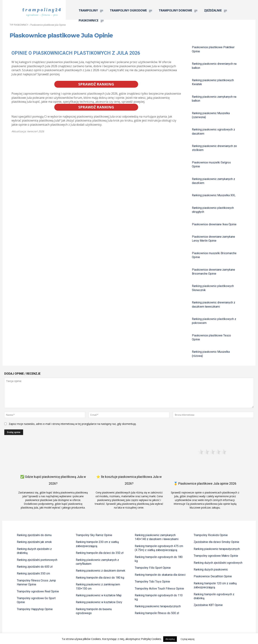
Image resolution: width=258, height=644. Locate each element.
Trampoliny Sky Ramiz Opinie (94, 535)
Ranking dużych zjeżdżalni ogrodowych (218, 563)
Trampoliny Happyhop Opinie (35, 609)
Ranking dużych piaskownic (211, 570)
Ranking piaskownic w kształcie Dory (99, 602)
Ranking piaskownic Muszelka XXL (214, 195)
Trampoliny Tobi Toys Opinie (152, 582)
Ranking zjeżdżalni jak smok (34, 542)
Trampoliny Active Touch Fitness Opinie (159, 589)
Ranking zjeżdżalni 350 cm (33, 573)
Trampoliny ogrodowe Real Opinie (38, 591)
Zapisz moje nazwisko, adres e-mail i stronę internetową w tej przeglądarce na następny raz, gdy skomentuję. (73, 424)
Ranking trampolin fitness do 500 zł (157, 613)
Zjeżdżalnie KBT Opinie (208, 605)
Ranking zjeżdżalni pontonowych (37, 560)
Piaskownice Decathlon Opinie (213, 576)
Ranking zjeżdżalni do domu (34, 535)
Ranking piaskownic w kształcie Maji (99, 595)
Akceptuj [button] (170, 639)
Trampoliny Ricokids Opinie (211, 535)
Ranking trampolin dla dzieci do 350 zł (100, 553)
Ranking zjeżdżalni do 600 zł (35, 567)
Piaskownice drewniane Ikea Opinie (214, 224)
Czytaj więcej (187, 639)
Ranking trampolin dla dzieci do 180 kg (100, 578)
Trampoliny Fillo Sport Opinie (153, 568)
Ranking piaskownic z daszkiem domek (101, 571)
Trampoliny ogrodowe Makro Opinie (216, 556)
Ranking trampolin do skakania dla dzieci (160, 575)
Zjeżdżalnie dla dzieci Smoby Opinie (216, 542)
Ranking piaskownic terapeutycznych (158, 606)
